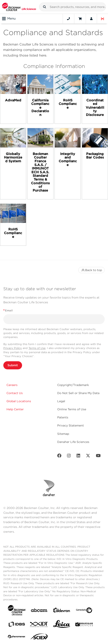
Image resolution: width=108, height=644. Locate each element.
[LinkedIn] (78, 457)
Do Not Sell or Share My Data (78, 393)
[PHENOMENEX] (17, 637)
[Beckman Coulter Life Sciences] (19, 7)
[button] (45, 7)
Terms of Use (37, 348)
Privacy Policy (13, 348)
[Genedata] (84, 611)
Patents (63, 417)
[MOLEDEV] (84, 625)
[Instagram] (69, 457)
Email (8, 310)
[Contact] (68, 19)
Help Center (15, 409)
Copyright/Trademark (73, 385)
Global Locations (19, 401)
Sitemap (63, 434)
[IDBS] (17, 625)
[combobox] (73, 7)
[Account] (91, 19)
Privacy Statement (71, 425)
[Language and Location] (103, 19)
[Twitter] (88, 457)
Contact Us (15, 393)
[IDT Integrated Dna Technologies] (39, 625)
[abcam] (39, 611)
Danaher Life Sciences (73, 442)
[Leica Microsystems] (62, 625)
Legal (61, 401)
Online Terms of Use (72, 409)
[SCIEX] (39, 638)
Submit (13, 365)
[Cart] (80, 19)
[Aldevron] (62, 611)
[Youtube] (98, 457)
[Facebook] (59, 457)
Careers (12, 385)
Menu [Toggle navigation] (9, 19)
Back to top (91, 270)
